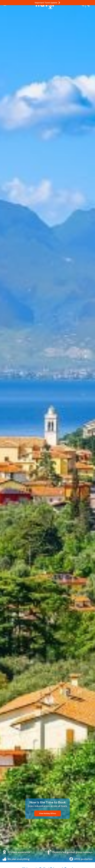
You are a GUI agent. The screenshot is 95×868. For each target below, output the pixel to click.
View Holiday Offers (48, 813)
